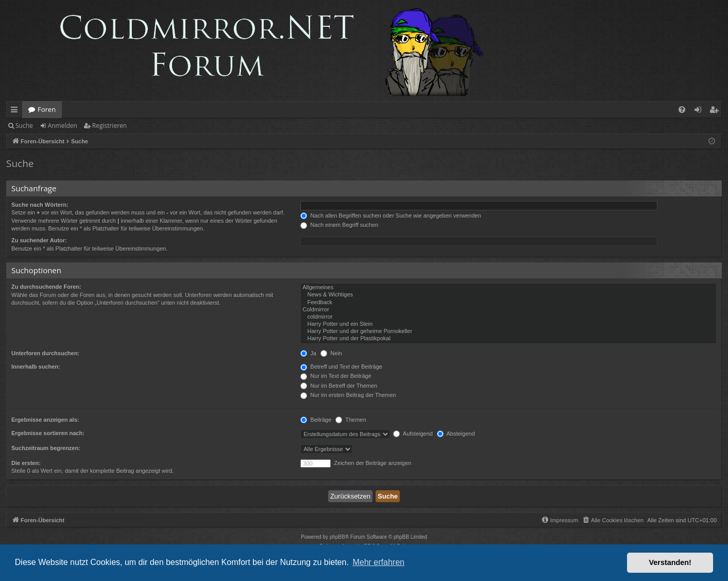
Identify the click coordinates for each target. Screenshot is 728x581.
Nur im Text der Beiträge (336, 376)
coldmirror (509, 317)
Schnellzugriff (16, 111)
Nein (331, 353)
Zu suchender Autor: (39, 240)
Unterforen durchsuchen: (45, 353)
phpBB (337, 537)
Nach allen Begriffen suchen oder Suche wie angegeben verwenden (391, 215)
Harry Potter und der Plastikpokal (509, 339)
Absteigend (456, 434)
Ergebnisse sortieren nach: (48, 433)
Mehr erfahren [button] (378, 562)
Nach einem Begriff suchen (339, 225)
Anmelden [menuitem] (701, 111)
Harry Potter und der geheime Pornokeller (509, 331)
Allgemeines (509, 288)
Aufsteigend (413, 434)
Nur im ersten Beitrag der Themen (348, 395)
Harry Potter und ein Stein (509, 324)
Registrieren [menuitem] (716, 111)
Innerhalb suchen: (36, 367)
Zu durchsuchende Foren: (46, 287)
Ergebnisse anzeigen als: (45, 420)
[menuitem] (682, 110)
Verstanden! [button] (670, 562)
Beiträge (316, 420)
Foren (47, 109)
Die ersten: (26, 463)
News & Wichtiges (509, 295)
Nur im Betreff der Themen (339, 386)
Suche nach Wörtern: (40, 205)
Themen (351, 420)
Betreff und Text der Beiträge (341, 367)
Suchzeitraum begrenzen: (46, 448)
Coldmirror (509, 310)
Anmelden (63, 126)
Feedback (509, 303)
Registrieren (109, 126)
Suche (24, 126)
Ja (308, 353)
